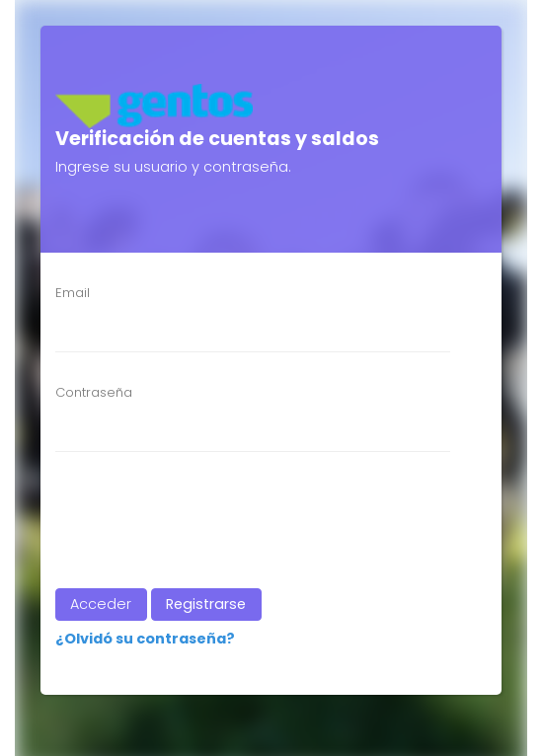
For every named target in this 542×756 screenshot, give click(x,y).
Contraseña (94, 392)
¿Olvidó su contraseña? (145, 639)
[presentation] (191, 520)
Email (73, 293)
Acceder (101, 604)
